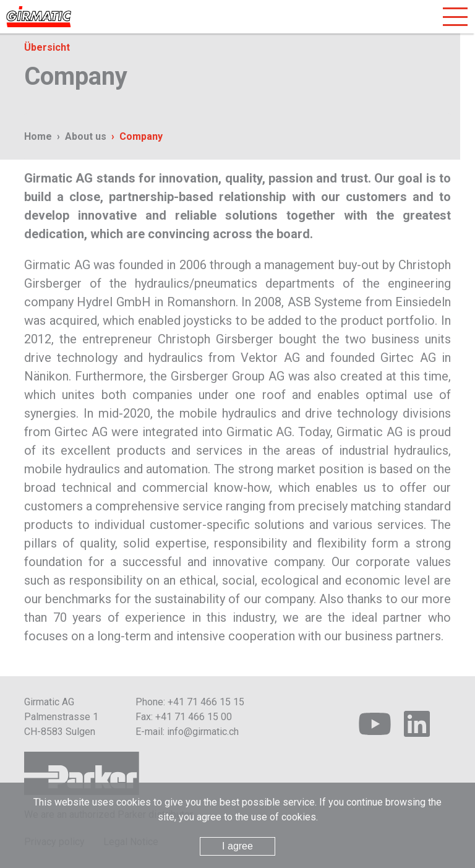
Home (38, 136)
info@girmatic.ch (203, 732)
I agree (237, 846)
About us (86, 136)
